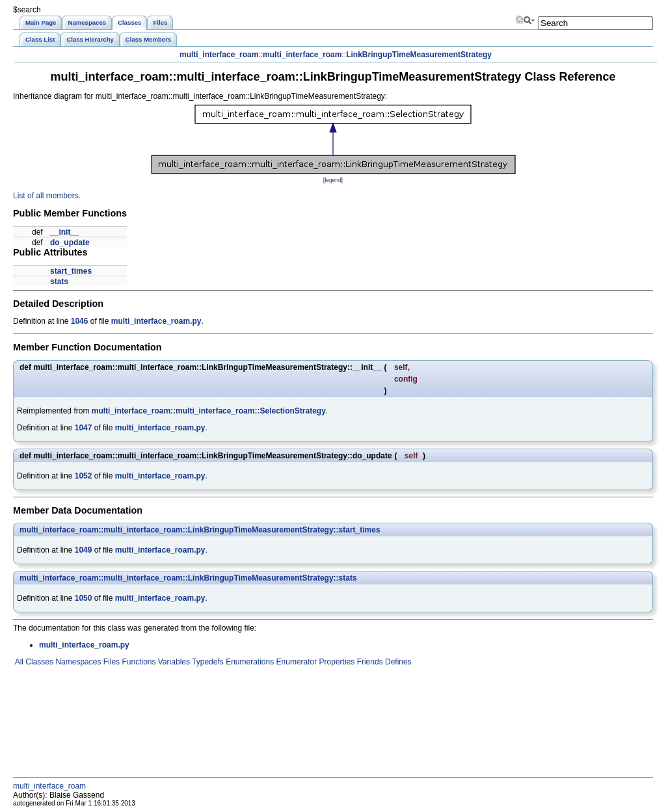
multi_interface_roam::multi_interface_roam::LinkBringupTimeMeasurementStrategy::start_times (200, 530)
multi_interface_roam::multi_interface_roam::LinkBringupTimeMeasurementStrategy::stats (188, 578)
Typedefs (207, 662)
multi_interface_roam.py (156, 321)
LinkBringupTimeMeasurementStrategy (419, 55)
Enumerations (249, 662)
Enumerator (295, 662)
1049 (84, 550)
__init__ (65, 232)
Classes (38, 662)
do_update (70, 242)
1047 (84, 428)
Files (110, 662)
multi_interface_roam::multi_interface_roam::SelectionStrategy (209, 411)
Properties (336, 662)
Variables (172, 662)
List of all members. (47, 196)
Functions (138, 662)
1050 (84, 598)
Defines (397, 662)
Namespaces (77, 662)
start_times (71, 271)
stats (59, 282)
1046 (80, 321)
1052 (84, 476)
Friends (368, 662)
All (18, 662)
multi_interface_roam (219, 55)
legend (333, 180)
